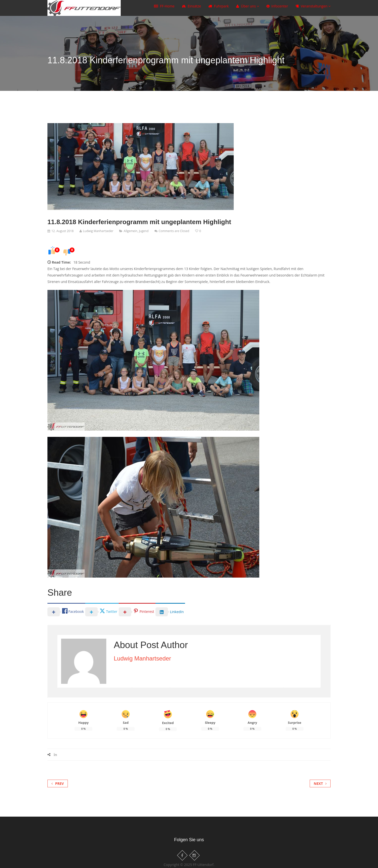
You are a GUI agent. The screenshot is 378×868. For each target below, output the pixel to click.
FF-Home (164, 9)
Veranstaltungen (313, 9)
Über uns (247, 9)
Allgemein (131, 231)
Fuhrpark (219, 9)
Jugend (144, 231)
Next (320, 783)
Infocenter (277, 9)
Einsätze (192, 9)
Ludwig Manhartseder (98, 231)
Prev (58, 783)
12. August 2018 (62, 231)
